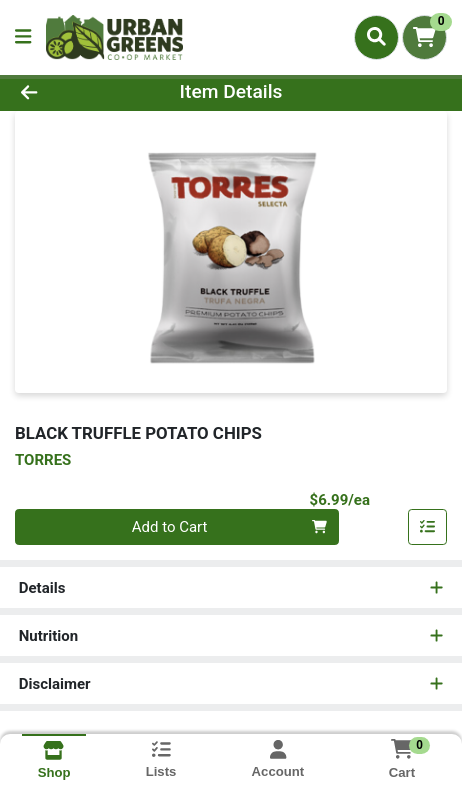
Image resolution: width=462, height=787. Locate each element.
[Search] (376, 37)
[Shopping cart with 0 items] (424, 37)
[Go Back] (69, 92)
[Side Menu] (23, 37)
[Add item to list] (428, 527)
